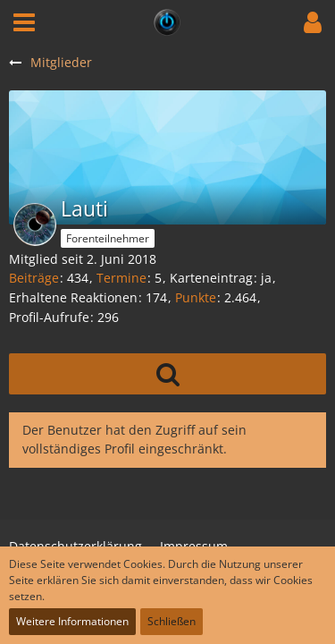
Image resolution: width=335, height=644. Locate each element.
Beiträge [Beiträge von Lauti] (34, 278)
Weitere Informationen (72, 621)
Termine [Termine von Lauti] (121, 278)
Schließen (172, 621)
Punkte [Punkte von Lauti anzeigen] (196, 297)
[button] (24, 22)
